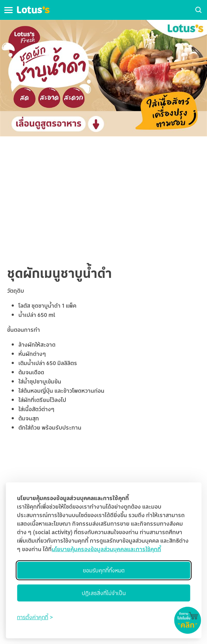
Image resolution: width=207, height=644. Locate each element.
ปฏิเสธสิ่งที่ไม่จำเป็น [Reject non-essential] (104, 593)
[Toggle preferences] (35, 617)
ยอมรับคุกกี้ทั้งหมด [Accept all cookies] (104, 570)
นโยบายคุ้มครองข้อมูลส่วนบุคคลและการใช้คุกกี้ (106, 549)
